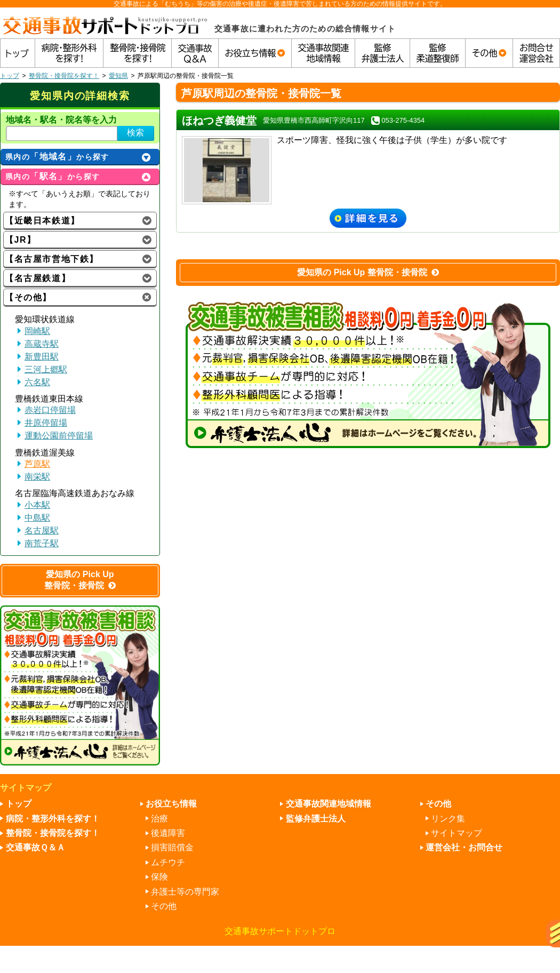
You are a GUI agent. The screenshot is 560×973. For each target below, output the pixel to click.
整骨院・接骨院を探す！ (64, 76)
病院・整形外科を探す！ (53, 819)
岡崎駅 (37, 331)
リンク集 (448, 819)
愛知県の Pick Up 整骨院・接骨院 (368, 272)
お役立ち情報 (171, 804)
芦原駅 (37, 464)
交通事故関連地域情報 (329, 804)
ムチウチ (168, 862)
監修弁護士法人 (316, 819)
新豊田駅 (42, 357)
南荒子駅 (42, 543)
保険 (159, 877)
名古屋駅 (42, 531)
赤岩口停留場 (50, 410)
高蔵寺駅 (42, 344)
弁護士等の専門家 (185, 892)
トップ (10, 76)
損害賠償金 (172, 847)
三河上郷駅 (46, 369)
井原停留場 (46, 423)
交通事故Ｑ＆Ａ (35, 847)
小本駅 (37, 505)
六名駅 (37, 382)
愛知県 (118, 76)
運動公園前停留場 (59, 436)
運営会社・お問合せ (464, 847)
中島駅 (37, 518)
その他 (164, 906)
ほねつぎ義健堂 (219, 121)
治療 (159, 819)
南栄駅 (37, 477)
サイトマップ (457, 833)
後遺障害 (168, 833)
